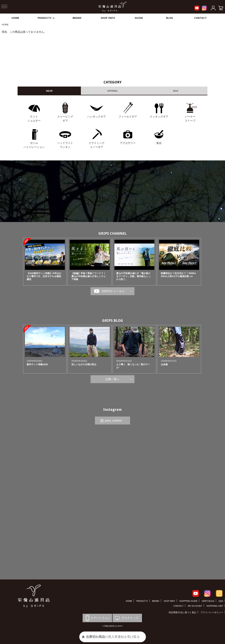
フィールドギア (128, 117)
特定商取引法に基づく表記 (182, 612)
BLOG (170, 18)
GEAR (49, 91)
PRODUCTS (46, 18)
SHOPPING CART (215, 606)
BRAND (77, 18)
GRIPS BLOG (113, 321)
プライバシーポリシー (212, 612)
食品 (159, 143)
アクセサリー (128, 143)
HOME (15, 18)
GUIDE (139, 18)
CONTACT (200, 18)
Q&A (221, 601)
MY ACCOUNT (195, 606)
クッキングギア (159, 117)
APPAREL (112, 91)
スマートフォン (97, 618)
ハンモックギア (97, 117)
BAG (176, 91)
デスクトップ (126, 618)
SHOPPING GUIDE (188, 601)
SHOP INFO (108, 18)
